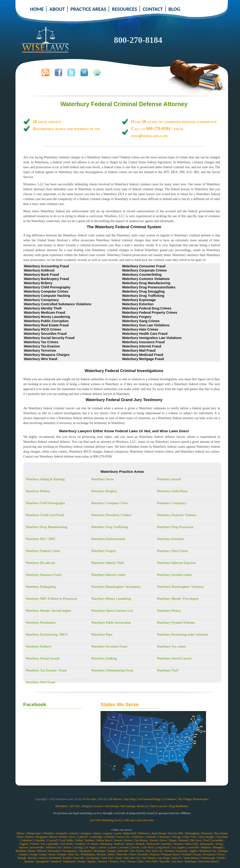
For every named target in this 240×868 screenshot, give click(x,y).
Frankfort (80, 844)
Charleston (138, 837)
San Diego (164, 858)
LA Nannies (169, 799)
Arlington (85, 833)
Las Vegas (90, 847)
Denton (118, 840)
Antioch (74, 833)
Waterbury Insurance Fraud (43, 575)
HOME (37, 9)
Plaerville (122, 854)
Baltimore (144, 833)
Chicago (176, 837)
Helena (130, 844)
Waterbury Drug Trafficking (110, 527)
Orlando (62, 854)
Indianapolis (207, 844)
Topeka (91, 861)
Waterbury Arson (102, 479)
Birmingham (193, 833)
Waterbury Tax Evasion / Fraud (46, 670)
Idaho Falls (191, 844)
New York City (154, 851)
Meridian (21, 851)
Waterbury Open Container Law (112, 611)
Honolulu (167, 844)
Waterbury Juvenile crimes (174, 575)
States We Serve (120, 704)
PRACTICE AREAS (88, 9)
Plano (133, 854)
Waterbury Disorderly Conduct (111, 515)
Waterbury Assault (169, 479)
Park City (74, 854)
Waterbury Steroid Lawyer (174, 658)
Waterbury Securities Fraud (109, 646)
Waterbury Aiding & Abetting (45, 479)
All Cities (75, 806)
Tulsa (140, 861)
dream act (143, 806)
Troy (123, 861)
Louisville (193, 847)
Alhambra (48, 833)
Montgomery (70, 851)
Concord (52, 840)
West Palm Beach (208, 861)
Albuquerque (33, 833)
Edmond (183, 840)
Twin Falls (152, 861)
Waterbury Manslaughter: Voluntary (180, 587)
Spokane (29, 861)
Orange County (38, 854)
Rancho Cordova (38, 858)
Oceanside (182, 851)
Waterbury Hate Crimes (172, 551)
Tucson (131, 861)
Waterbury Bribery (38, 491)
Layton (112, 847)
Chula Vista (189, 837)
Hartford (119, 844)
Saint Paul (107, 858)
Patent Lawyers (159, 806)
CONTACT (153, 9)
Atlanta (97, 833)
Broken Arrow (67, 837)
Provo (221, 854)
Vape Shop (130, 799)
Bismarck (207, 833)
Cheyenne (164, 837)
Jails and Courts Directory (139, 820)
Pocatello (143, 854)
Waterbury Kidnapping (41, 587)
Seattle (221, 858)
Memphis (218, 847)
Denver (128, 840)
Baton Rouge (159, 833)
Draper (173, 840)
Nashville (123, 851)
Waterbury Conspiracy (172, 503)
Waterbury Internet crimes (108, 575)
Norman (169, 851)
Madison (206, 847)
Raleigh (22, 858)
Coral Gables (66, 840)
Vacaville (165, 861)
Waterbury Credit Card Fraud (45, 515)
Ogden (193, 851)
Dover (163, 840)
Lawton (102, 847)
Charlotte (151, 837)
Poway (197, 854)
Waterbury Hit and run (40, 563)
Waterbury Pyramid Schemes (176, 623)
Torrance (102, 861)
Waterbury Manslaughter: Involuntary (116, 587)
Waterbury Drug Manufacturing (46, 527)
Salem (118, 858)
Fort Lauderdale (50, 844)
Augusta (107, 833)
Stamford (56, 861)
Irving (219, 844)
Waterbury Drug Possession (175, 527)
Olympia (223, 851)
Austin (118, 833)
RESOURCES (124, 9)
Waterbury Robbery (38, 646)
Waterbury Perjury (169, 611)
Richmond (55, 858)
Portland (187, 854)
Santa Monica (191, 858)
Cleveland (222, 837)
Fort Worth (67, 844)
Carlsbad (109, 837)
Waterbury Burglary (104, 491)
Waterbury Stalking (104, 658)
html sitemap (128, 806)
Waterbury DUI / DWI (40, 539)
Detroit (154, 840)
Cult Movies (115, 799)
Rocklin (67, 858)
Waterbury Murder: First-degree (178, 599)
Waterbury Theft (168, 670)
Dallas (79, 840)
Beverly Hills (176, 833)
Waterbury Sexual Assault (43, 658)
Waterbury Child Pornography (45, 503)
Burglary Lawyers (92, 806)
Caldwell (83, 837)
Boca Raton (221, 833)
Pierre (111, 854)
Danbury (90, 840)
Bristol (54, 837)
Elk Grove (196, 840)
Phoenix (101, 854)
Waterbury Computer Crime (110, 503)
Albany (20, 833)
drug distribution (179, 806)
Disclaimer (62, 806)
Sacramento (93, 858)
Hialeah (140, 844)
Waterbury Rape (102, 635)
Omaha (23, 854)
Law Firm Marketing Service (106, 820)
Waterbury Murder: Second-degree (48, 611)
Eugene (24, 844)
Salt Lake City (132, 858)
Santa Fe (177, 858)
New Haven (137, 851)
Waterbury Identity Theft (107, 563)
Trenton (114, 861)
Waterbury (191, 861)
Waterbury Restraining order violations (182, 635)
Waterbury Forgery (104, 551)
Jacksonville (37, 847)
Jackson (23, 847)
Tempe (81, 861)
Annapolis (61, 833)
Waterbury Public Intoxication (111, 623)
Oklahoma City (208, 851)
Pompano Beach (171, 854)
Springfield (42, 861)
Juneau (67, 847)
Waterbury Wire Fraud (40, 682)
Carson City (123, 837)
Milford (42, 851)
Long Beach (163, 847)
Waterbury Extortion (170, 539)
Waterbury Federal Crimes (43, 551)
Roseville (79, 858)
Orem (52, 854)
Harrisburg (106, 844)
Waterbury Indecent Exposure (176, 563)
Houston (178, 844)
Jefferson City (54, 847)
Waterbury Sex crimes (171, 646)
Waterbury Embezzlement (108, 539)
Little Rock (148, 847)
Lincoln (135, 847)
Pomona (155, 854)
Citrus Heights (206, 837)
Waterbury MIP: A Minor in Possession (51, 599)
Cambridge (96, 837)
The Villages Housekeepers (193, 799)
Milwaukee (54, 851)
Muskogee (100, 851)
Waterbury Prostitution (41, 623)
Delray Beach (104, 840)
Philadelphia (88, 854)
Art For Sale (89, 799)
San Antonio (149, 858)
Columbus (39, 840)
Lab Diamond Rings (149, 799)
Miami (32, 851)
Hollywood (153, 844)
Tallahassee (69, 861)
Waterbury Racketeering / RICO (47, 635)
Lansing (78, 847)
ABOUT (57, 9)
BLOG (174, 9)
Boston (30, 837)
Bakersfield (130, 833)
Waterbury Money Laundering (111, 599)
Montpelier (85, 851)
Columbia (26, 840)
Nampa (111, 851)
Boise (21, 837)
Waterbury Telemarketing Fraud (112, 670)
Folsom (34, 844)
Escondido (217, 840)
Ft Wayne (93, 844)
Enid (206, 840)
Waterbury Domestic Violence (177, 515)
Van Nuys (177, 861)
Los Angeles (179, 847)
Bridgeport (42, 837)
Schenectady (208, 858)
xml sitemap (111, 806)
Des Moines (141, 840)
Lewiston (123, 847)
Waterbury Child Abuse (172, 491)
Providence (209, 854)
